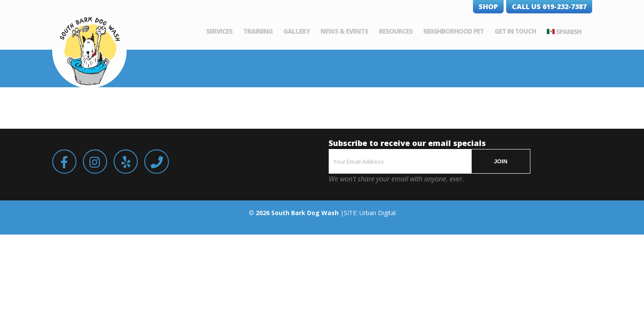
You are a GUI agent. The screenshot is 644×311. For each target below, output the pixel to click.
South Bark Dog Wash (305, 213)
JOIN (500, 161)
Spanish (579, 32)
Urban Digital (378, 213)
